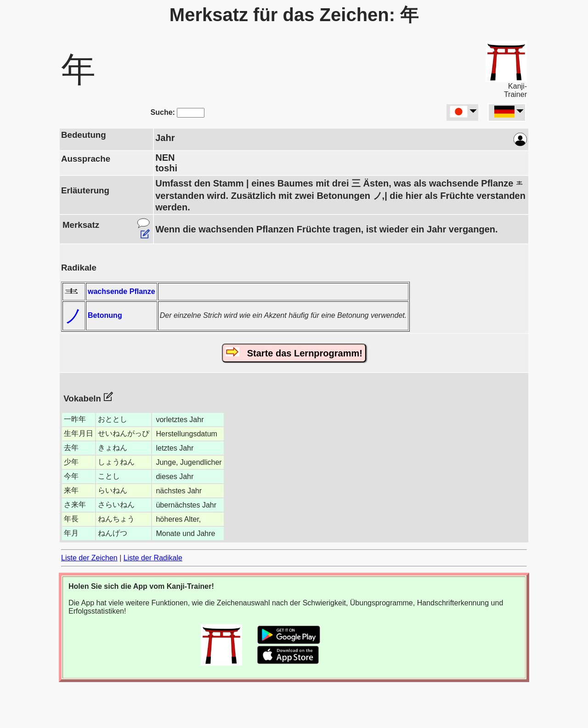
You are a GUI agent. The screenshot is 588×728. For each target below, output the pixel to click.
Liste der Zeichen (89, 558)
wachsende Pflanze (122, 291)
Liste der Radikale (153, 558)
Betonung (105, 315)
